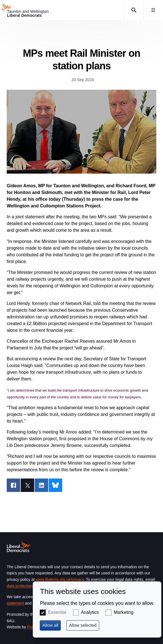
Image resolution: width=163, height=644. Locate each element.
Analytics (90, 612)
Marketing (124, 612)
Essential (57, 612)
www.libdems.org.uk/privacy (60, 579)
